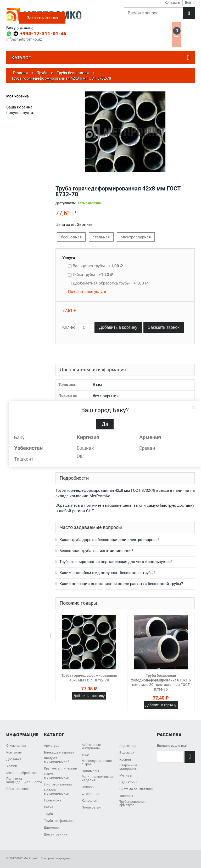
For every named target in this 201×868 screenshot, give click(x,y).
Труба (48, 814)
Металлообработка (21, 773)
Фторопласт (91, 794)
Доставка (14, 759)
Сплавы (88, 787)
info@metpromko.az (24, 39)
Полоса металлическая (57, 792)
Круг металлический (61, 768)
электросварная (136, 237)
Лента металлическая (57, 776)
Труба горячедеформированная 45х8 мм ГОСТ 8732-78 (89, 678)
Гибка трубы (93, 275)
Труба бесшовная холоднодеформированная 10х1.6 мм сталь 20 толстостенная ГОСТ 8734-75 (161, 682)
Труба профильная (59, 821)
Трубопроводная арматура (132, 803)
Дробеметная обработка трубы (110, 283)
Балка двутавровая (59, 752)
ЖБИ (85, 755)
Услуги (69, 258)
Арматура (52, 746)
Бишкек (85, 448)
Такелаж (126, 796)
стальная (101, 237)
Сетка (49, 807)
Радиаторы (128, 782)
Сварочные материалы (128, 767)
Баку (19, 437)
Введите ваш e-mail (172, 746)
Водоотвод (128, 746)
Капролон (90, 801)
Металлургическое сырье (97, 762)
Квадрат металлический (57, 760)
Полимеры (90, 771)
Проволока (53, 800)
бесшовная (71, 237)
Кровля (125, 759)
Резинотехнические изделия (98, 778)
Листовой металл (58, 784)
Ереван (147, 448)
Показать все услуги (87, 292)
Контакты (14, 752)
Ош (80, 456)
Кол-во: (69, 327)
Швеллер (51, 828)
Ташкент (24, 459)
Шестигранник (56, 834)
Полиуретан (91, 807)
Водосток (127, 753)
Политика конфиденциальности (24, 780)
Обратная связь (19, 789)
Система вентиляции (136, 789)
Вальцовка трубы (98, 266)
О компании (16, 746)
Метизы (126, 775)
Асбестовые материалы (91, 746)
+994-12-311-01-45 (43, 34)
